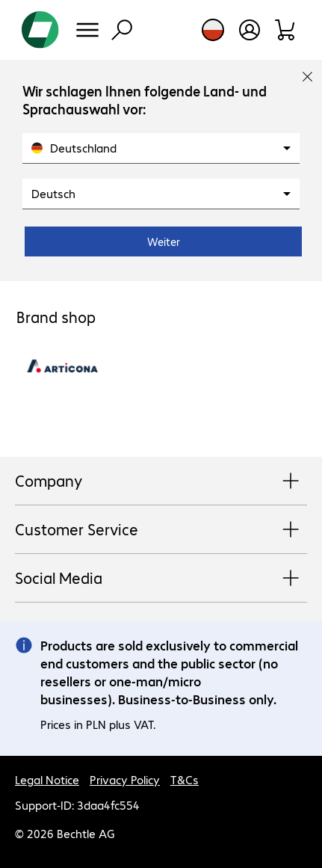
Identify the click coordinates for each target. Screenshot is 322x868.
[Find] (122, 30)
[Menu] (87, 30)
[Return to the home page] (40, 30)
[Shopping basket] (286, 30)
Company (161, 481)
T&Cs (185, 779)
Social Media (161, 579)
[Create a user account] (250, 30)
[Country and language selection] (213, 30)
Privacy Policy (125, 779)
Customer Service (161, 530)
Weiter (164, 241)
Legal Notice (47, 779)
